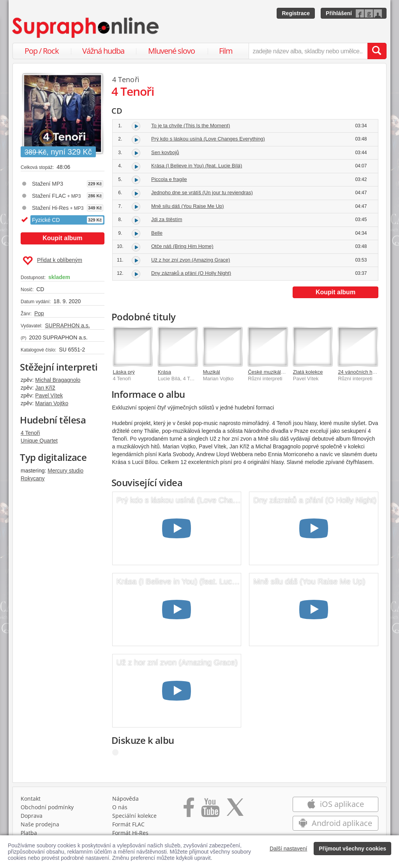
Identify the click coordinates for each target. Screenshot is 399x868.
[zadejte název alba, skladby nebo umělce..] (308, 51)
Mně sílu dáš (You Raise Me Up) (188, 206)
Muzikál (212, 372)
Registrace (296, 13)
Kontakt (31, 799)
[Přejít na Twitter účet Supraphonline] (235, 810)
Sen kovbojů (165, 152)
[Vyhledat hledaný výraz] (377, 51)
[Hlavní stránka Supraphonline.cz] (86, 28)
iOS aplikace (335, 804)
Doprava (32, 816)
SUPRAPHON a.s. (67, 325)
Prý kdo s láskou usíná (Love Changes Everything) (208, 139)
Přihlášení (339, 13)
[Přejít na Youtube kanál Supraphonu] (210, 810)
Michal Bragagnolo (58, 380)
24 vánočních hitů (358, 372)
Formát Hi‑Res (131, 833)
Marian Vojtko (52, 403)
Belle (157, 233)
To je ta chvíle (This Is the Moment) (191, 126)
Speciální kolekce (134, 816)
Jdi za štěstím (167, 219)
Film (226, 51)
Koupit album (62, 238)
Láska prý (124, 372)
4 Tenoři (30, 433)
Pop (39, 313)
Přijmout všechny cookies (352, 849)
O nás (120, 807)
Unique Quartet (39, 441)
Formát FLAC (128, 824)
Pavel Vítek (49, 395)
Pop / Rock (42, 51)
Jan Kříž (45, 388)
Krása (164, 372)
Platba (29, 833)
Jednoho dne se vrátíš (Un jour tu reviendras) (202, 192)
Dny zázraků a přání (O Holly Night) (191, 273)
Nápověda (125, 799)
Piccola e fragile (169, 179)
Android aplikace (335, 823)
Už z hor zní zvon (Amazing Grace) (191, 260)
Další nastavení (289, 849)
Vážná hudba (103, 51)
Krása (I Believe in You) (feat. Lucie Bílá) (197, 166)
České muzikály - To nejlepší (280, 372)
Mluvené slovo (171, 51)
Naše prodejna (40, 824)
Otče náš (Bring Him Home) (182, 246)
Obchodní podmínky (47, 807)
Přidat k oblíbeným (52, 261)
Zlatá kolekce (308, 372)
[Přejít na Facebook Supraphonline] (189, 810)
